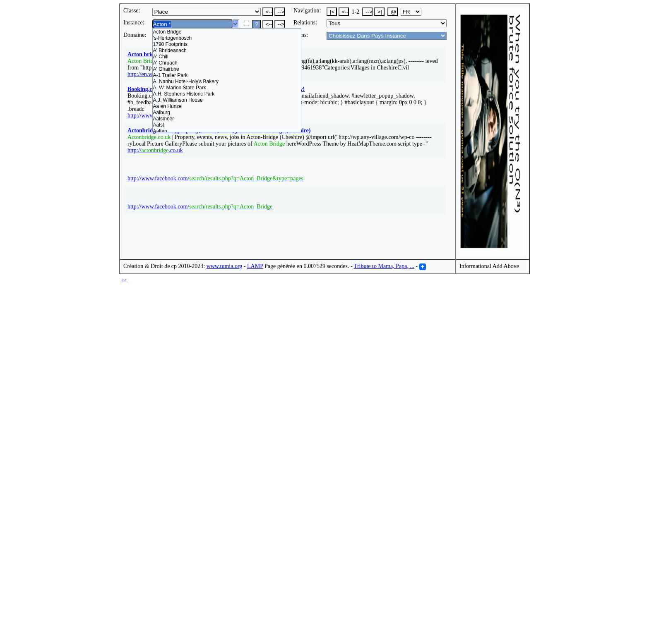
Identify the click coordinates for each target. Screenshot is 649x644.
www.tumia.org (225, 266)
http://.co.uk (155, 150)
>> (124, 280)
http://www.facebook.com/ (215, 178)
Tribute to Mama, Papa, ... (384, 266)
